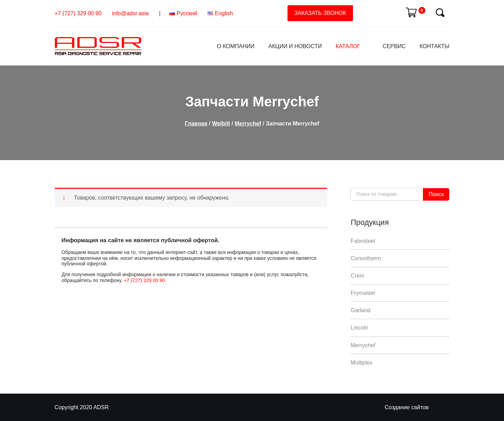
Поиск (436, 194)
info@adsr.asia (130, 13)
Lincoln (359, 328)
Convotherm (366, 258)
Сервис (394, 46)
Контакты (434, 46)
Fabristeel (363, 241)
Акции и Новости (295, 46)
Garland (360, 310)
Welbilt (221, 124)
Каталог (348, 46)
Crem (357, 276)
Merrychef (248, 124)
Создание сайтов (407, 407)
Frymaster (363, 293)
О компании (236, 46)
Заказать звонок (320, 13)
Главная (196, 124)
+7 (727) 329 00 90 (78, 13)
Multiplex (361, 363)
